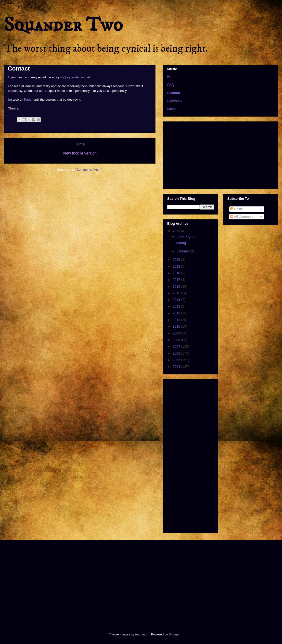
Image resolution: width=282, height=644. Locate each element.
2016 (177, 286)
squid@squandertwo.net (73, 77)
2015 (177, 293)
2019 (177, 266)
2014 (177, 300)
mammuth (142, 634)
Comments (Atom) (89, 170)
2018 (177, 273)
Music (172, 109)
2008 (177, 340)
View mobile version (80, 153)
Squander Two (63, 25)
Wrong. (181, 243)
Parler (28, 100)
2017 (177, 280)
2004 (177, 367)
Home (80, 144)
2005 (177, 360)
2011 (177, 320)
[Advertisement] (89, 582)
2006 (177, 353)
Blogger (174, 634)
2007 (177, 346)
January (183, 251)
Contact (174, 93)
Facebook (175, 101)
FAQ (171, 85)
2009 (177, 333)
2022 (177, 231)
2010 (177, 326)
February (184, 237)
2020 (177, 260)
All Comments (243, 217)
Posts (237, 209)
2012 (177, 313)
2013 (177, 306)
